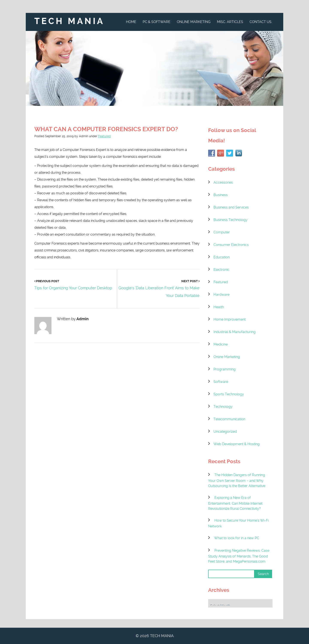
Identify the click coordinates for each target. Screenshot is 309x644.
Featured (104, 136)
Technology (223, 407)
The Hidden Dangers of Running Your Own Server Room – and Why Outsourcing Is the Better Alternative (237, 480)
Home (131, 22)
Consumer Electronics (231, 245)
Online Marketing (194, 22)
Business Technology (231, 220)
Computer (222, 232)
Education (222, 257)
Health (219, 307)
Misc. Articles (230, 22)
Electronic (221, 270)
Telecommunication (229, 419)
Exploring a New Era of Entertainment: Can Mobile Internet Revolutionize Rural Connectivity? (235, 503)
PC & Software (157, 22)
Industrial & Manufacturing (235, 332)
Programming (225, 369)
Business (221, 195)
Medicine (221, 344)
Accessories (223, 182)
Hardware (221, 295)
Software (221, 382)
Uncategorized (225, 432)
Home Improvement (230, 319)
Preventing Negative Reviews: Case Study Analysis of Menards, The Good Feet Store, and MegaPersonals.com (239, 556)
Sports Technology (229, 394)
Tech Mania (69, 21)
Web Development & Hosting (237, 444)
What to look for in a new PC (237, 538)
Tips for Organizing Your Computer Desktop (73, 288)
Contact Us (261, 22)
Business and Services (231, 207)
